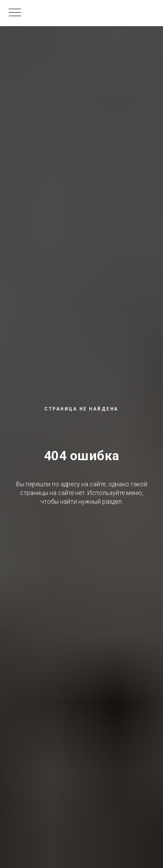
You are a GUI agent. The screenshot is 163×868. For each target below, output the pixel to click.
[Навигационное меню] (15, 13)
